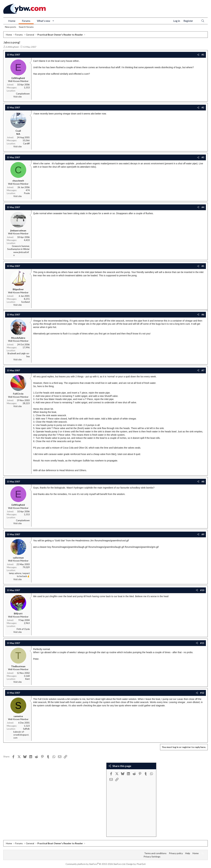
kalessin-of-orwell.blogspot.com (21, 735)
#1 (203, 55)
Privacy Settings (152, 857)
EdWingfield (12, 47)
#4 (203, 207)
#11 (202, 643)
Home (12, 21)
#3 (203, 157)
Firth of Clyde (23, 629)
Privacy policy (176, 853)
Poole (27, 193)
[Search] (203, 21)
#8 (203, 482)
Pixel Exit (141, 864)
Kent (27, 679)
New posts (11, 27)
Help (188, 853)
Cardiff (26, 144)
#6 (203, 315)
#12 (202, 693)
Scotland (25, 302)
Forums (26, 21)
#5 (203, 266)
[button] (53, 21)
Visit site (17, 97)
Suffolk (26, 729)
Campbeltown (23, 94)
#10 (202, 590)
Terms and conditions (155, 853)
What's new (44, 21)
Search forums (26, 27)
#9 (203, 534)
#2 (203, 108)
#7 (203, 370)
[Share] (198, 55)
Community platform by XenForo (96, 864)
